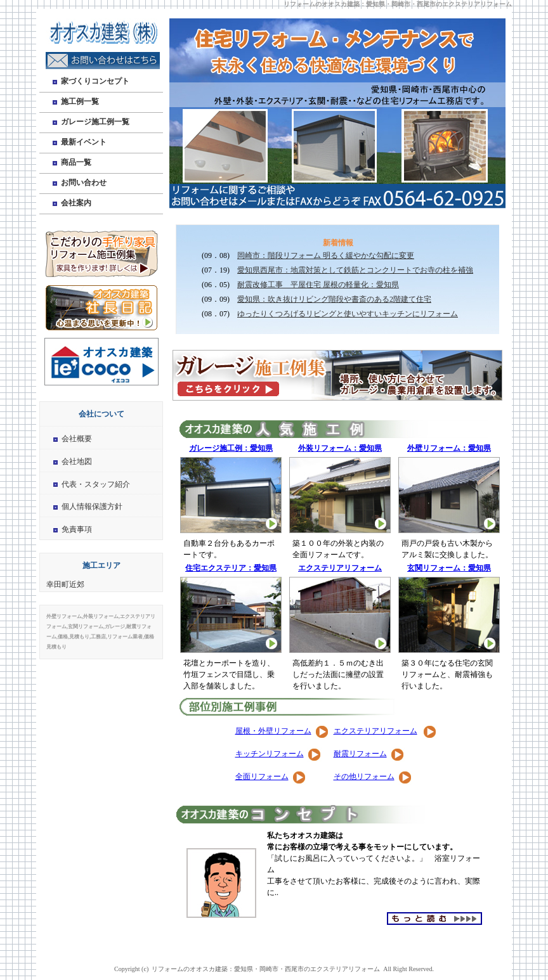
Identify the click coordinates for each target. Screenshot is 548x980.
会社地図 (77, 461)
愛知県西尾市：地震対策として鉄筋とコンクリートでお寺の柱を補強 (355, 270)
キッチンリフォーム (270, 754)
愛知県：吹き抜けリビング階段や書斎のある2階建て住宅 (334, 299)
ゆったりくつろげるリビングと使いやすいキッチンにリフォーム (348, 314)
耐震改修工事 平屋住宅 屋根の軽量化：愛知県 (318, 285)
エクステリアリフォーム (375, 731)
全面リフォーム (262, 777)
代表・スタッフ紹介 (96, 484)
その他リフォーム (364, 777)
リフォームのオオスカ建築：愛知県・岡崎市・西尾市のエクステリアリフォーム (398, 4)
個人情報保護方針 (92, 506)
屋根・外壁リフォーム (273, 731)
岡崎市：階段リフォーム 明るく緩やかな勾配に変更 (326, 255)
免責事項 (77, 529)
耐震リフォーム (360, 754)
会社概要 (77, 439)
